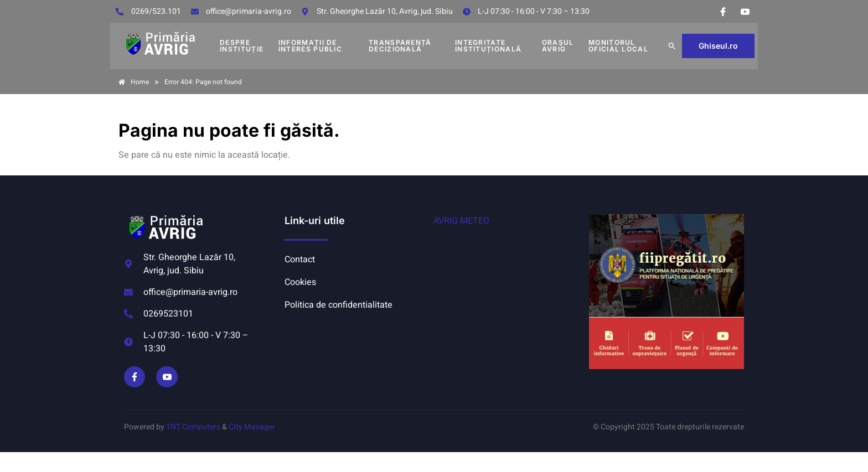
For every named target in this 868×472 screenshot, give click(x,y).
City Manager (252, 427)
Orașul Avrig (558, 46)
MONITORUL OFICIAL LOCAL (618, 46)
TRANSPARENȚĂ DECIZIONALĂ (400, 46)
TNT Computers (193, 427)
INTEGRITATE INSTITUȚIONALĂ (488, 46)
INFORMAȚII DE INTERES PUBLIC (310, 46)
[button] (672, 46)
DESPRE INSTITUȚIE (242, 46)
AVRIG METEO (461, 221)
